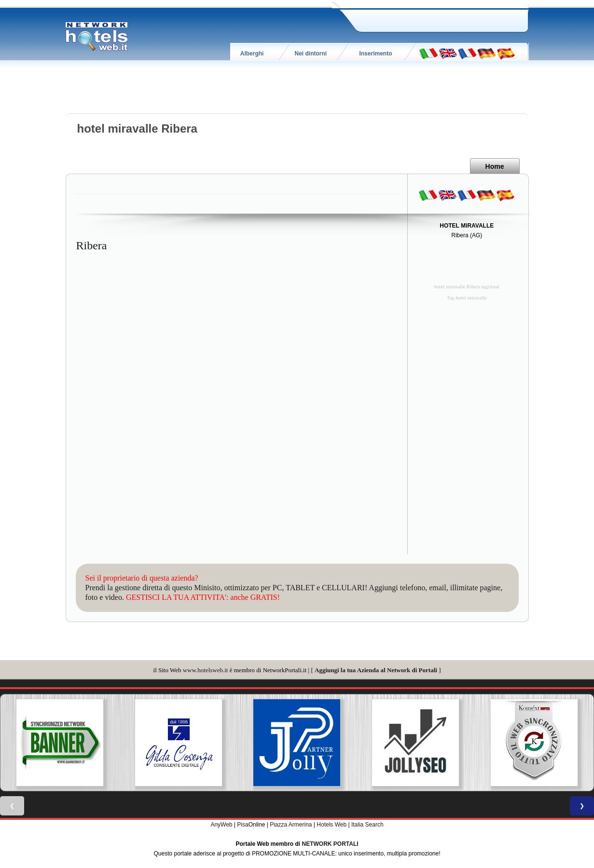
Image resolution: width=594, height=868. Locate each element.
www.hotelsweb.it (206, 670)
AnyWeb (221, 825)
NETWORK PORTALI (330, 844)
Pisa (242, 825)
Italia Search (367, 825)
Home (495, 166)
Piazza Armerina (291, 825)
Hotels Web (332, 825)
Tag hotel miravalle (467, 298)
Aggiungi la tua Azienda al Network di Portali (376, 670)
